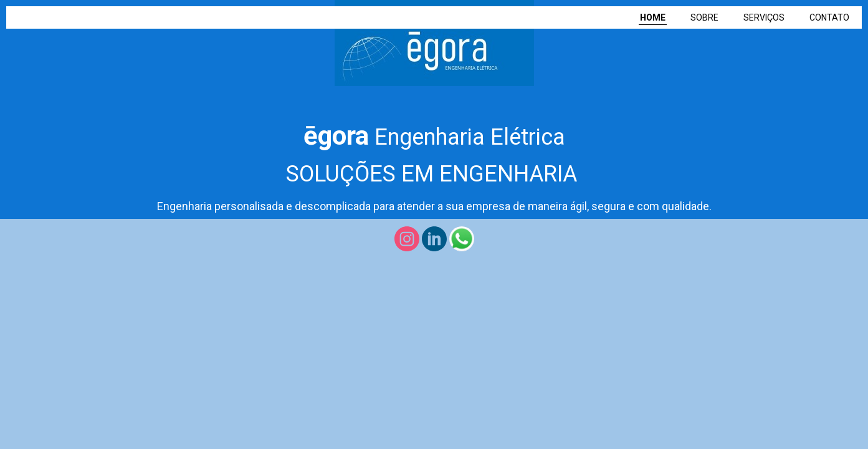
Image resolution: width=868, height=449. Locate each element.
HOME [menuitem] (653, 17)
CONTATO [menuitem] (829, 17)
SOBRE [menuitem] (704, 17)
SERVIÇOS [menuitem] (764, 17)
